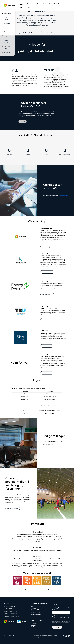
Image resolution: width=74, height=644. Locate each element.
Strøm (29, 4)
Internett (34, 4)
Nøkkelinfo (7, 24)
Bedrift (21, 7)
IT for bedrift (50, 4)
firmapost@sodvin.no (14, 613)
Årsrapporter (8, 28)
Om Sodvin (57, 4)
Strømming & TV (41, 4)
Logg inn (29, 7)
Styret (6, 36)
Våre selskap (8, 32)
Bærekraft (7, 52)
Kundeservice (64, 4)
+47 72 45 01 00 (13, 612)
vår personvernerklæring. (63, 623)
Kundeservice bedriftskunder (12, 616)
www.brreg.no (64, 195)
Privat (21, 4)
